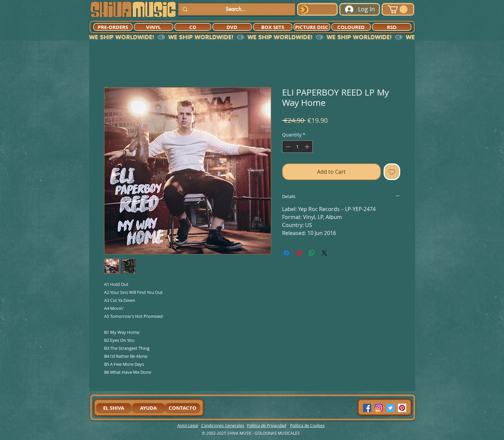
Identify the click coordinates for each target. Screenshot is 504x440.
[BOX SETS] (273, 27)
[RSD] (392, 27)
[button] (398, 9)
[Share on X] (324, 253)
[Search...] (236, 9)
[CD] (193, 27)
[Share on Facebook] (286, 253)
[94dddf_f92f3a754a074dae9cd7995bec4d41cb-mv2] (379, 408)
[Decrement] (287, 147)
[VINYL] (154, 27)
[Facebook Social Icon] (367, 408)
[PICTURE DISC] (312, 27)
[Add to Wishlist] (392, 172)
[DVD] (232, 27)
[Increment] (308, 147)
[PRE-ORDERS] (113, 27)
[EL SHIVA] (114, 408)
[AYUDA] (149, 408)
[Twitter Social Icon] (390, 408)
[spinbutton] (297, 147)
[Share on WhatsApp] (312, 253)
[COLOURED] (351, 27)
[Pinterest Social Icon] (402, 408)
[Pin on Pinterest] (299, 253)
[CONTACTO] (183, 408)
